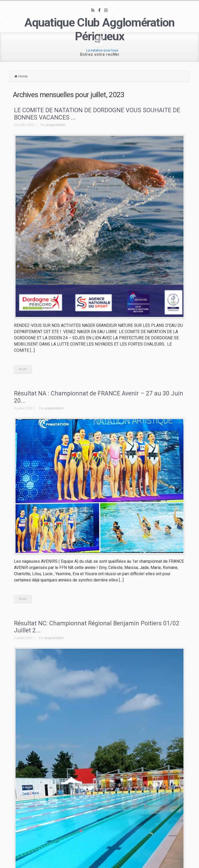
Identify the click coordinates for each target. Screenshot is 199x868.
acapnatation (56, 125)
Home (23, 76)
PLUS (23, 369)
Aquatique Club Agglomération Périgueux (99, 29)
